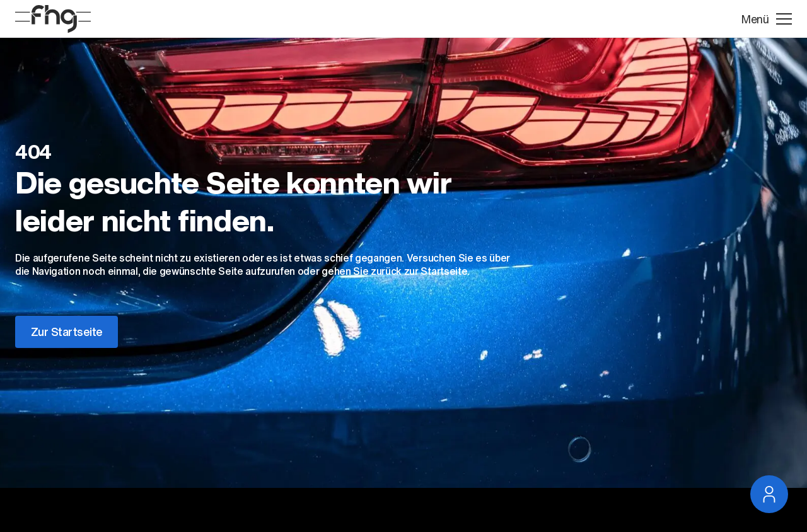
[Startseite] (53, 19)
